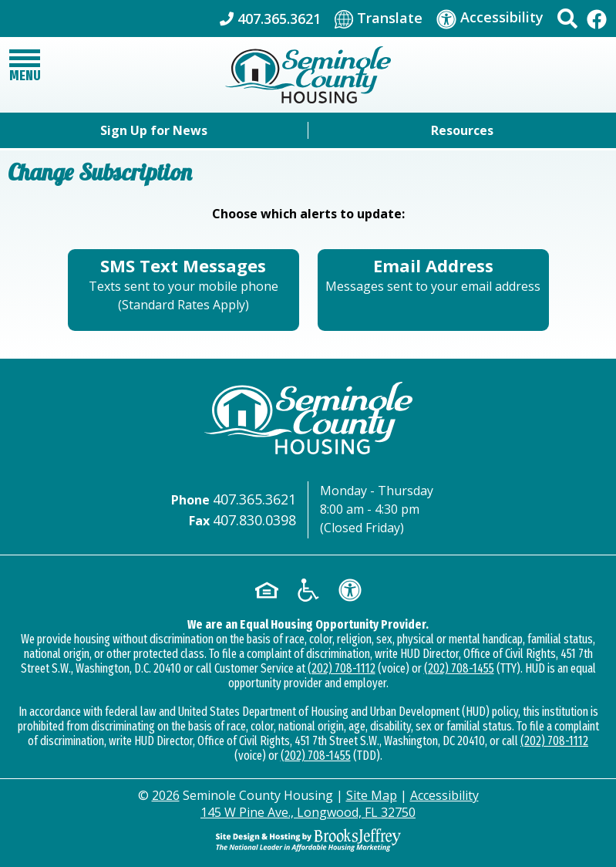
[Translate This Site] (379, 19)
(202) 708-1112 (342, 668)
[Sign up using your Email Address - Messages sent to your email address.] (433, 290)
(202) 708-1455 (459, 668)
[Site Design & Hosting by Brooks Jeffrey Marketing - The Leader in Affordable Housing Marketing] (308, 838)
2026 (166, 795)
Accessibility (444, 795)
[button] (567, 19)
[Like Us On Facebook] (597, 18)
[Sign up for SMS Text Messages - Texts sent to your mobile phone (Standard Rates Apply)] (183, 290)
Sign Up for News (154, 130)
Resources (462, 130)
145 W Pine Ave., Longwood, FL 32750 (308, 812)
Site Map (372, 795)
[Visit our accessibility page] (490, 18)
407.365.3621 (254, 499)
